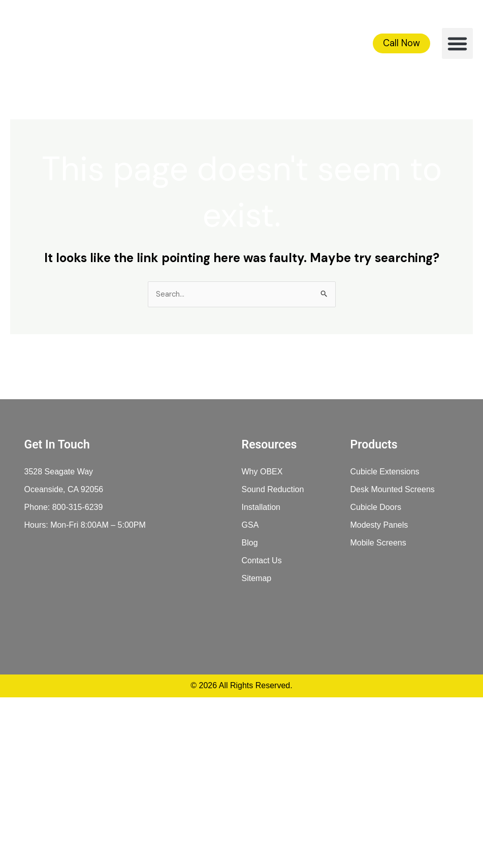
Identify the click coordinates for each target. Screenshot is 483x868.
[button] (458, 44)
